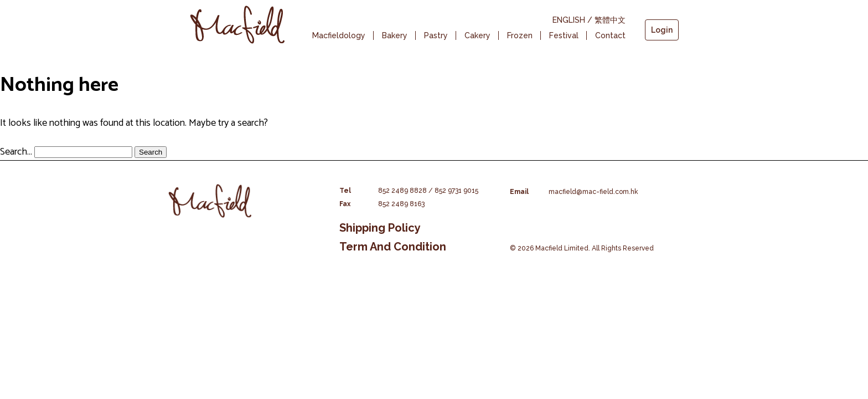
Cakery (477, 35)
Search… (16, 152)
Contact (610, 35)
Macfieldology (339, 35)
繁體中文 (610, 20)
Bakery (395, 35)
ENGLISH (569, 20)
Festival (564, 35)
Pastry (436, 35)
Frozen (520, 35)
